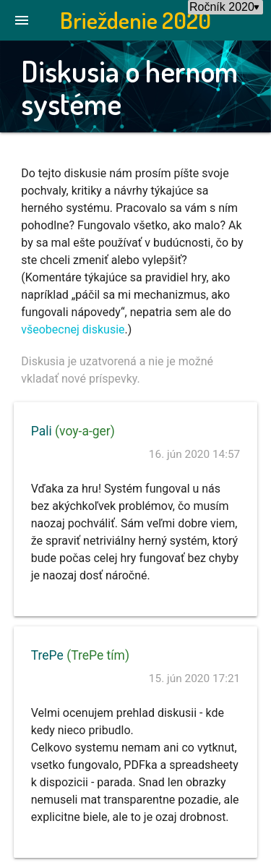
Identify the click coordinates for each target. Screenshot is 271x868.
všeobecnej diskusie (73, 329)
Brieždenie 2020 (135, 20)
